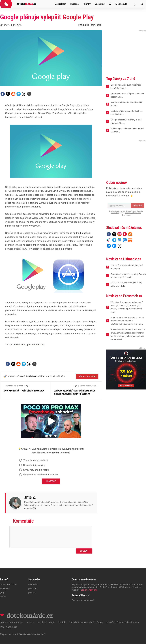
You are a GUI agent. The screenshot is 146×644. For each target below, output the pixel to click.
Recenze (74, 4)
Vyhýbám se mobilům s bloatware (41, 475)
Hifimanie (33, 585)
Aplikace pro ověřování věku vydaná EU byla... (128, 130)
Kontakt (62, 623)
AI (110, 4)
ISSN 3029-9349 (9, 628)
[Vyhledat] (142, 4)
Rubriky (87, 4)
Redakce (42, 623)
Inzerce (31, 623)
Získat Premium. (89, 590)
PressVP (32, 593)
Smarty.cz (5, 589)
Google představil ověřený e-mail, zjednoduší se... (126, 121)
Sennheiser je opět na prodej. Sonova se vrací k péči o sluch (128, 276)
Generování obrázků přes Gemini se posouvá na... (128, 95)
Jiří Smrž (4, 25)
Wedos (3, 597)
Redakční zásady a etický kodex (123, 623)
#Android (83, 25)
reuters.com (19, 345)
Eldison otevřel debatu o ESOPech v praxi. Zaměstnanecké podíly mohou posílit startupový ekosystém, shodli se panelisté (128, 334)
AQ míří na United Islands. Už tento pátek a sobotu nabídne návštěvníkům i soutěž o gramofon (127, 321)
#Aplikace (96, 25)
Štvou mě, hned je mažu (36, 470)
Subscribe (138, 205)
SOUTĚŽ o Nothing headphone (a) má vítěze (127, 267)
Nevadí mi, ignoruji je (34, 466)
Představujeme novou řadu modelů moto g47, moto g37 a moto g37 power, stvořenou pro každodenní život (127, 307)
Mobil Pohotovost (9, 585)
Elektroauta (121, 4)
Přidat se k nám (87, 376)
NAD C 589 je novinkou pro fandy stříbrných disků (126, 284)
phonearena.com (36, 345)
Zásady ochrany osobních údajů (86, 623)
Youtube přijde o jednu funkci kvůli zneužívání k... (127, 113)
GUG (2, 593)
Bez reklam (60, 4)
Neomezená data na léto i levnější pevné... (127, 104)
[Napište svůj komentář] (51, 537)
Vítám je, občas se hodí (36, 461)
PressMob (33, 589)
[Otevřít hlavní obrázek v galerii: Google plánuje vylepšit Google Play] (51, 58)
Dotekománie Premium (12, 623)
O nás (52, 623)
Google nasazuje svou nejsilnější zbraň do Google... (126, 86)
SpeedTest (100, 4)
